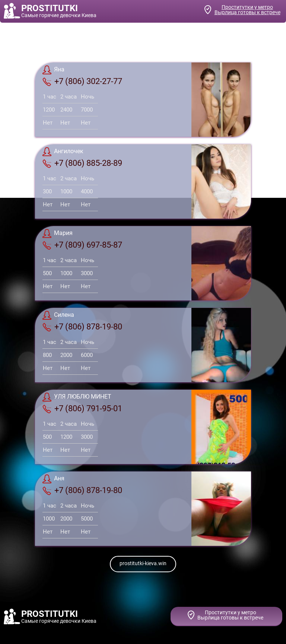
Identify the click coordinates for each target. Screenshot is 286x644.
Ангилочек (63, 152)
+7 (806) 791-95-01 (82, 409)
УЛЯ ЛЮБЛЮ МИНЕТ (77, 397)
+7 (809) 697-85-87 (82, 245)
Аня (53, 479)
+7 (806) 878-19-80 (82, 327)
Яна (53, 70)
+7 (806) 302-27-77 (82, 81)
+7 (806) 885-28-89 (82, 163)
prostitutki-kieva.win (143, 563)
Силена (58, 315)
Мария (58, 234)
